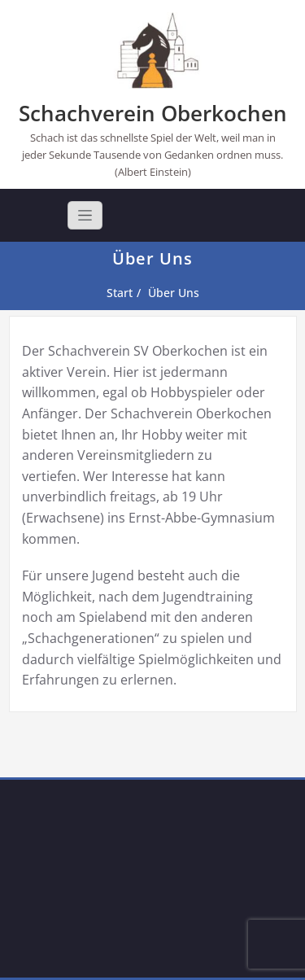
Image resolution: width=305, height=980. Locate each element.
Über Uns (174, 293)
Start (120, 293)
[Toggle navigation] (85, 215)
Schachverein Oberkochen (153, 113)
